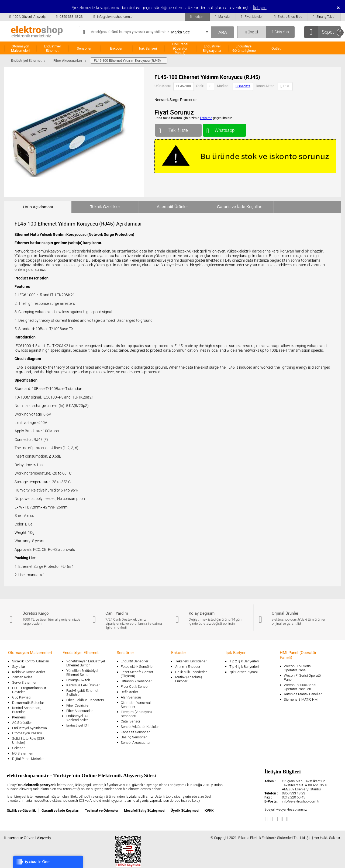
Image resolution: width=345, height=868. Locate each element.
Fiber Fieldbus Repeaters (85, 700)
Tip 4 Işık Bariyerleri (244, 667)
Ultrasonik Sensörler (136, 681)
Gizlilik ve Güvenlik (21, 810)
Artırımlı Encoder (188, 667)
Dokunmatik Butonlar (28, 703)
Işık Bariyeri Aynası (244, 672)
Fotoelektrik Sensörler (137, 667)
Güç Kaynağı (22, 697)
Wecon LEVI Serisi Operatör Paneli (298, 668)
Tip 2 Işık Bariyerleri (244, 661)
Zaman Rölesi (23, 677)
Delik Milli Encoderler (191, 672)
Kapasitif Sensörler (135, 732)
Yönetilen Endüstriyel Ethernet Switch (82, 673)
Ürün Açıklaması (38, 207)
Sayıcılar (19, 667)
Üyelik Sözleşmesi (185, 810)
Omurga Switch (78, 680)
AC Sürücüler (22, 723)
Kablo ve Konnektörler (29, 672)
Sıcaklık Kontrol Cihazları (31, 661)
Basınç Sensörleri (134, 737)
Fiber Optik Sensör (135, 687)
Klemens (19, 717)
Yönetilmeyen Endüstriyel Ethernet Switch (86, 663)
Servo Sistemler (24, 682)
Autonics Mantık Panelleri (303, 694)
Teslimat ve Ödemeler (102, 810)
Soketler (18, 748)
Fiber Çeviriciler (78, 705)
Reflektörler (129, 692)
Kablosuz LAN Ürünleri (83, 685)
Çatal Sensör (130, 721)
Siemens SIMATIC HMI (301, 699)
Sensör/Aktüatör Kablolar (140, 727)
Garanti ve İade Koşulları (240, 207)
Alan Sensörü (131, 697)
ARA (223, 32)
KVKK (209, 810)
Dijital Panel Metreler (28, 759)
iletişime (206, 118)
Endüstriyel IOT (78, 725)
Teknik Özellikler (105, 207)
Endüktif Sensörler (134, 661)
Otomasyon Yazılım (27, 733)
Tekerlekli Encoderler (191, 661)
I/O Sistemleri (23, 753)
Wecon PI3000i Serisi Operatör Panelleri (300, 687)
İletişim (260, 8)
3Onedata (243, 86)
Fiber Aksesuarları (80, 711)
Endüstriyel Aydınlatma (30, 728)
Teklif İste (178, 129)
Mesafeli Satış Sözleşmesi (145, 810)
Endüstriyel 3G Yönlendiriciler (77, 718)
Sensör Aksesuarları (136, 743)
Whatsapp (224, 129)
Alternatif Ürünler (172, 207)
